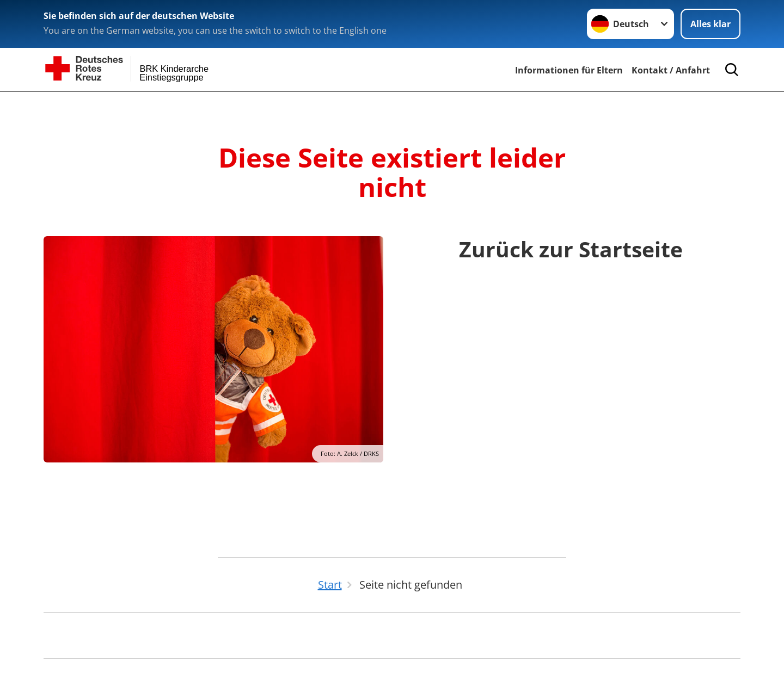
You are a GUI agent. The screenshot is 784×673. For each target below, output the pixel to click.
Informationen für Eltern (569, 70)
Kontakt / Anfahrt (671, 70)
